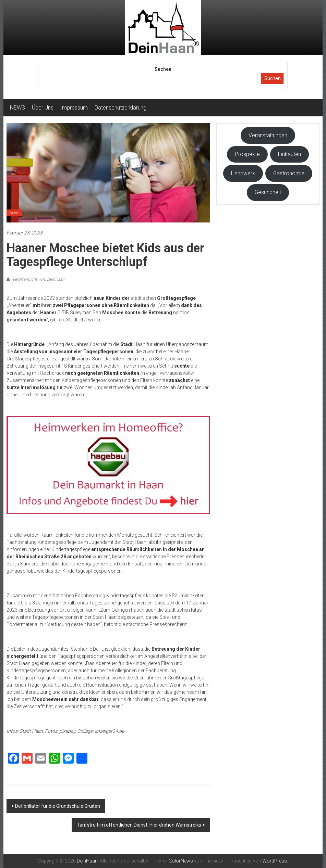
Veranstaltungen (268, 135)
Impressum (74, 108)
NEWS (17, 108)
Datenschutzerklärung (120, 108)
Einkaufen (289, 154)
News (14, 213)
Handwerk (243, 173)
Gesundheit (268, 192)
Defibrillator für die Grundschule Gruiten (58, 806)
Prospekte (247, 154)
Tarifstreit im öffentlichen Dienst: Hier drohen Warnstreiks (139, 825)
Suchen (163, 69)
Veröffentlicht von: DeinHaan (38, 279)
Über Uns (43, 108)
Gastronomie (289, 173)
